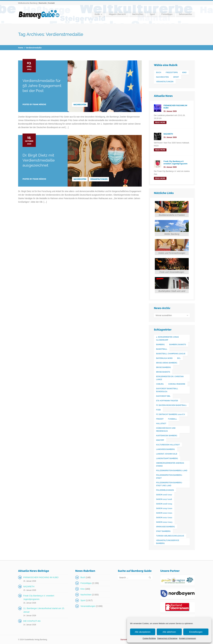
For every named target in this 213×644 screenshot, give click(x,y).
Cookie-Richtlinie (149, 638)
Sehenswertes (185, 14)
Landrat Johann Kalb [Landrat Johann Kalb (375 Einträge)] (167, 454)
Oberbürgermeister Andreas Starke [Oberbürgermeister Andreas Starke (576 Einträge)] (170, 465)
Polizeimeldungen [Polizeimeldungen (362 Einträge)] (165, 490)
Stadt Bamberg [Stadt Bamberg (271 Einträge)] (163, 531)
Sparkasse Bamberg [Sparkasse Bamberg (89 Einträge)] (165, 527)
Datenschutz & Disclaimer (167, 638)
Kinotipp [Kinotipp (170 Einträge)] (160, 440)
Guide (97, 14)
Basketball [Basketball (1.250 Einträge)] (162, 349)
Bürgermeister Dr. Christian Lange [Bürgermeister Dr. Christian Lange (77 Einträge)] (170, 378)
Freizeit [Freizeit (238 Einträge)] (160, 419)
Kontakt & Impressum (187, 638)
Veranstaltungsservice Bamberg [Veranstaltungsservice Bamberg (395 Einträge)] (168, 542)
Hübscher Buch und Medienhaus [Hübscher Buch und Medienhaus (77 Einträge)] (166, 430)
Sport (152, 14)
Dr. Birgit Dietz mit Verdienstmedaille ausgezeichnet (39, 160)
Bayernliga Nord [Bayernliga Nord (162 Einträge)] (164, 358)
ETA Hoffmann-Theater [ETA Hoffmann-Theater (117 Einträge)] (167, 401)
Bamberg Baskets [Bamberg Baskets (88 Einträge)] (178, 345)
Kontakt (51, 3)
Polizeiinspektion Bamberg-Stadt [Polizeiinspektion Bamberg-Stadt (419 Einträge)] (169, 477)
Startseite (43, 3)
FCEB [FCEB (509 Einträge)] (158, 410)
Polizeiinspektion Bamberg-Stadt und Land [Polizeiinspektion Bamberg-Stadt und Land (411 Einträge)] (169, 484)
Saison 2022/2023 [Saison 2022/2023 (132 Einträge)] (164, 522)
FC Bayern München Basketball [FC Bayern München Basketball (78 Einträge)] (171, 405)
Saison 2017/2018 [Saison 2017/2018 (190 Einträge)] (164, 499)
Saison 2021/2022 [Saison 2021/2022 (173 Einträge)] (164, 518)
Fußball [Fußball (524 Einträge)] (172, 419)
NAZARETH (29, 587)
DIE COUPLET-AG (32, 621)
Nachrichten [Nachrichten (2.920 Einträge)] (162, 77)
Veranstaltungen (99, 179)
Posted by (34, 104)
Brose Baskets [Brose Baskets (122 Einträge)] (163, 372)
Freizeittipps (167, 14)
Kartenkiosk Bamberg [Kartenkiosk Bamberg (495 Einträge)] (167, 436)
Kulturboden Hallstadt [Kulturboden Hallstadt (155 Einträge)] (168, 445)
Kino (82, 589)
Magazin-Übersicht (117, 14)
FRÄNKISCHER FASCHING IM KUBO (41, 577)
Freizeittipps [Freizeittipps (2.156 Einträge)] (172, 73)
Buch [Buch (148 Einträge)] (159, 73)
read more (160, 122)
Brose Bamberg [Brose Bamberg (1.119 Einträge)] (164, 367)
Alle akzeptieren (143, 632)
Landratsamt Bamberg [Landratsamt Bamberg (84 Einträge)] (167, 458)
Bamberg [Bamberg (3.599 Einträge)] (160, 345)
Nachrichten (138, 14)
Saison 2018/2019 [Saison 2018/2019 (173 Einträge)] (164, 504)
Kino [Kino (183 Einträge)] (184, 73)
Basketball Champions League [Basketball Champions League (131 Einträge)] (171, 354)
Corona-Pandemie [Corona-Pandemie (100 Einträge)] (177, 384)
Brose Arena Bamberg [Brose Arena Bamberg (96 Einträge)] (167, 363)
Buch (83, 577)
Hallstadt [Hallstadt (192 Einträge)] (161, 424)
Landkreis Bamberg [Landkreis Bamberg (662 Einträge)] (165, 449)
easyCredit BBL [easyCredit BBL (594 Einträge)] (163, 396)
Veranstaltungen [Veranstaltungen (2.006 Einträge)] (165, 82)
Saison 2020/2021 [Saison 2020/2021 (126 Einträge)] (164, 513)
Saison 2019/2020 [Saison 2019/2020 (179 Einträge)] (164, 508)
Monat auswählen (164, 315)
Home (21, 48)
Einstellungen (196, 632)
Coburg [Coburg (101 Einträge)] (160, 384)
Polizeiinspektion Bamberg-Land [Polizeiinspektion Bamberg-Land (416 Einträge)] (172, 471)
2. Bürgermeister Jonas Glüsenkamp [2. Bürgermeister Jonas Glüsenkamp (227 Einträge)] (167, 339)
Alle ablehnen (169, 632)
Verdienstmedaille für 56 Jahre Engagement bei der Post (42, 86)
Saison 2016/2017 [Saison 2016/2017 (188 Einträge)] (164, 495)
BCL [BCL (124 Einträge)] (179, 358)
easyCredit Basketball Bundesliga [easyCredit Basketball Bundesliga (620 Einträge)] (167, 390)
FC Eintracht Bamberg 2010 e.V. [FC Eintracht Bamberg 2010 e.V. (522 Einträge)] (171, 414)
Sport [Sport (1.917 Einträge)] (176, 77)
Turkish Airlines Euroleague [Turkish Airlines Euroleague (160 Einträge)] (170, 536)
